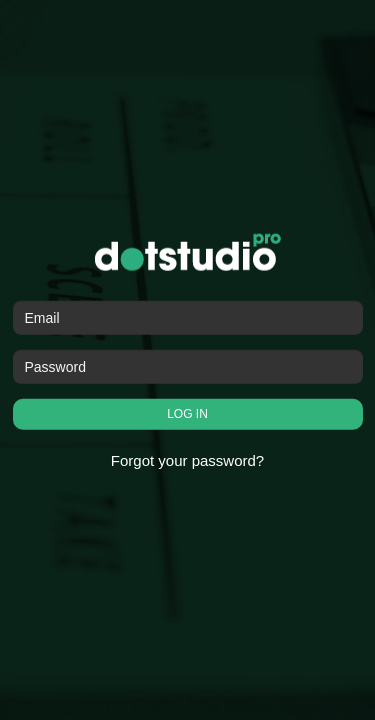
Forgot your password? (187, 460)
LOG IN (187, 414)
